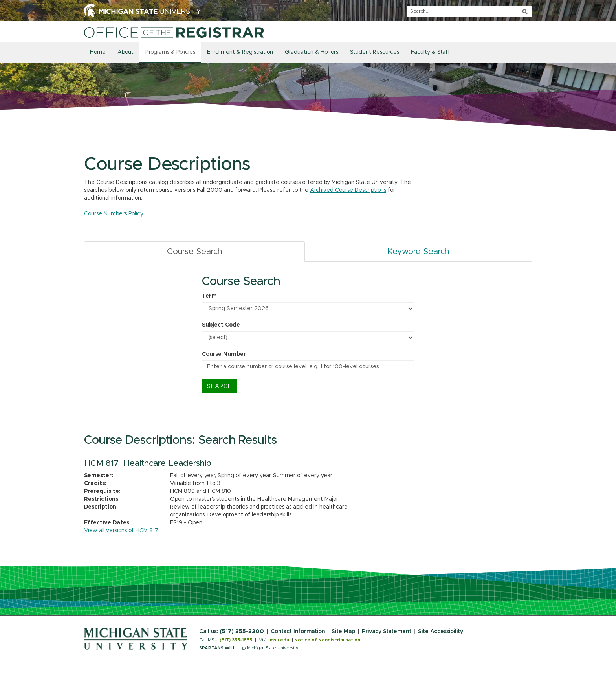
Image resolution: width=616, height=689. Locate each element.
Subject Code (221, 325)
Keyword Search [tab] (418, 251)
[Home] (174, 32)
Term (209, 296)
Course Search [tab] (194, 251)
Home (98, 52)
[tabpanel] (308, 334)
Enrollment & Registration (240, 52)
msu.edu (280, 640)
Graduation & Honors (312, 52)
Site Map (343, 632)
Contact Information (298, 632)
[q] (469, 11)
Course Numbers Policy (114, 214)
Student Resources (375, 52)
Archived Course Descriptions (348, 190)
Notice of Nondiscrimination (327, 640)
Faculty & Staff (431, 52)
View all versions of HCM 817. (122, 531)
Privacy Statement (387, 632)
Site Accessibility (441, 632)
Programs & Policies (170, 52)
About (126, 52)
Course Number (224, 354)
